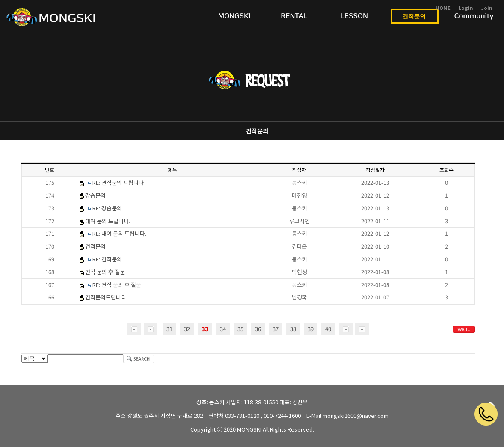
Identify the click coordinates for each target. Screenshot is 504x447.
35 (240, 329)
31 (169, 329)
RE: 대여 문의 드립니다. (119, 233)
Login (466, 8)
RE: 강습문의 (107, 208)
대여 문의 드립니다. (108, 221)
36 (258, 329)
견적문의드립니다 (106, 297)
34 (223, 329)
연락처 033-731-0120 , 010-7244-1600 (255, 416)
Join (486, 8)
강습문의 (95, 195)
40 (328, 329)
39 (311, 329)
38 (293, 329)
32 (187, 329)
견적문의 (257, 131)
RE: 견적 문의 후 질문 (117, 285)
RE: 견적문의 (107, 259)
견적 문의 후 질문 (105, 272)
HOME (443, 8)
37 (276, 329)
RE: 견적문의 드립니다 (118, 182)
